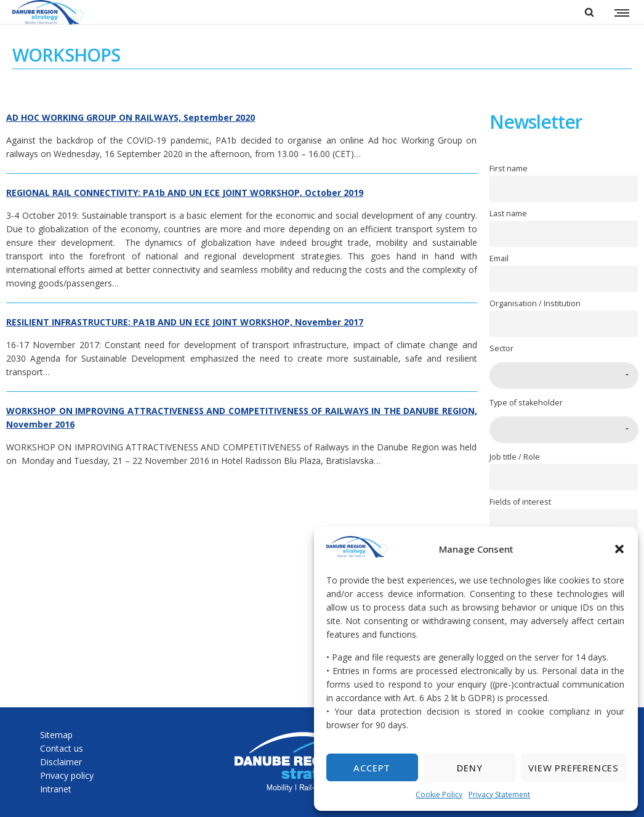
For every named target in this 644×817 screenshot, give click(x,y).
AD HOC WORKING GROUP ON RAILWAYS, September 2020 (131, 117)
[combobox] (564, 376)
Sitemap (56, 735)
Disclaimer (61, 762)
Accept (372, 768)
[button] (619, 549)
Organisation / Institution (535, 303)
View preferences (574, 768)
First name (509, 169)
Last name (508, 213)
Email (499, 258)
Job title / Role (515, 457)
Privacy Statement (499, 795)
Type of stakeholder (526, 403)
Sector (501, 348)
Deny (469, 768)
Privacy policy (67, 775)
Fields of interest (520, 502)
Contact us (62, 748)
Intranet (56, 789)
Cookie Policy (439, 795)
